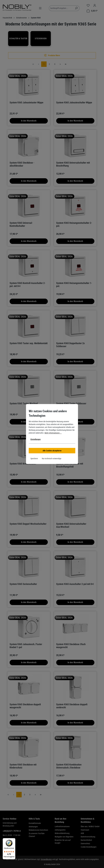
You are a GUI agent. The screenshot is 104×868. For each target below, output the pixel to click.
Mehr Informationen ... (53, 433)
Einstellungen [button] (36, 439)
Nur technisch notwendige (52, 459)
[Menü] (14, 840)
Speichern (34, 459)
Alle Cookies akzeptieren (52, 451)
